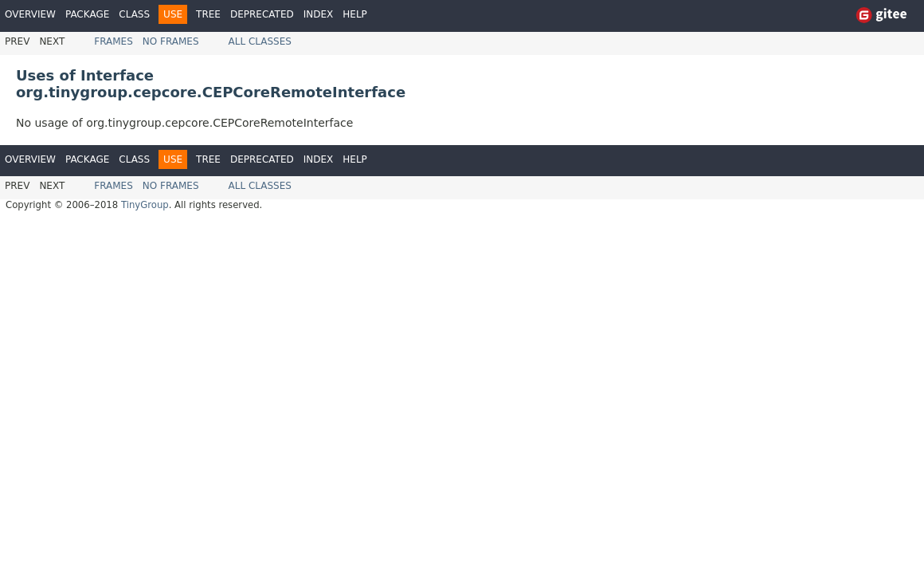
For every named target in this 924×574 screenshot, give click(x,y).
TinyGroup (145, 205)
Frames (114, 41)
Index (319, 14)
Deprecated (262, 14)
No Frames (171, 41)
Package (87, 14)
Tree (208, 14)
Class (134, 14)
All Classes (260, 41)
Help (355, 14)
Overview (30, 14)
